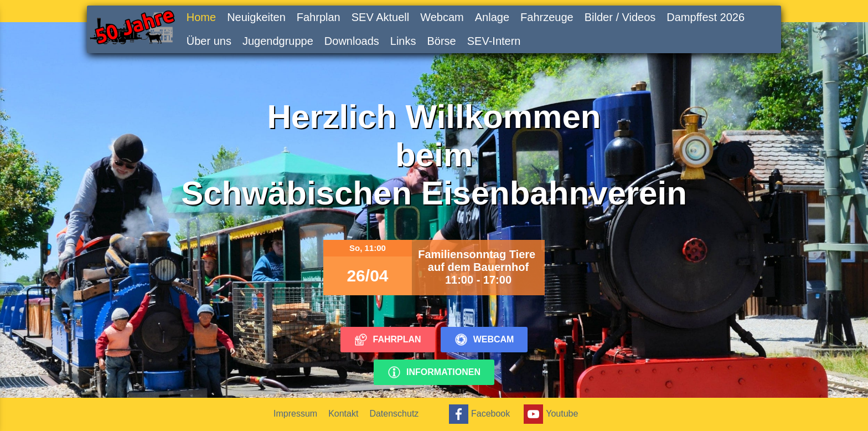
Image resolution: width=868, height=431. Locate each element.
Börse (442, 41)
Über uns (209, 41)
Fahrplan (319, 17)
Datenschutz (394, 414)
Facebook (478, 414)
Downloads (352, 41)
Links (403, 41)
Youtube (549, 414)
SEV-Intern (494, 41)
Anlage (492, 17)
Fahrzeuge (547, 17)
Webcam (442, 17)
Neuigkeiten (256, 17)
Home (201, 17)
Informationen (434, 372)
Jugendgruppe (278, 41)
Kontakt (343, 414)
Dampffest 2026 (706, 17)
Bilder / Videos (620, 17)
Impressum (295, 414)
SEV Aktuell (381, 17)
